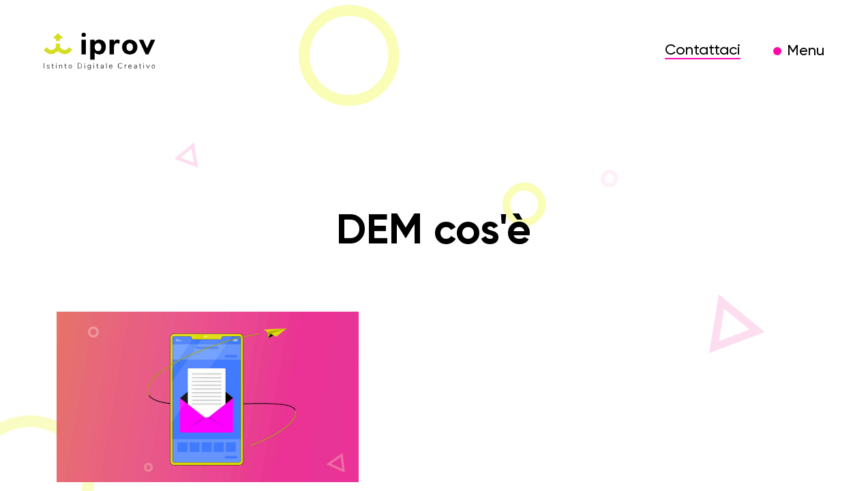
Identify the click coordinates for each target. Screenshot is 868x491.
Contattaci (703, 50)
